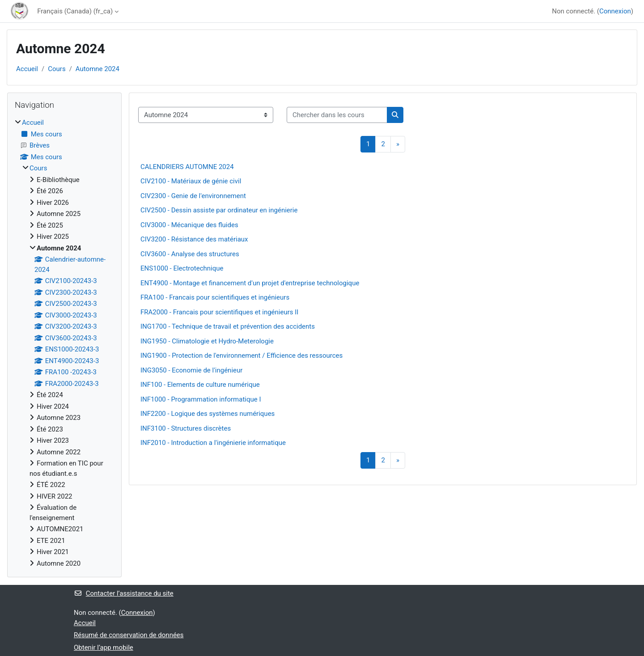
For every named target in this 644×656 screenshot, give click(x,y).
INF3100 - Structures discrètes (186, 428)
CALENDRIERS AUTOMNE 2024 (187, 167)
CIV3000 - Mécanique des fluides (189, 225)
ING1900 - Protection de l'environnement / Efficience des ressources (241, 356)
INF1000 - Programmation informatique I (201, 399)
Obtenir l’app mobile (104, 648)
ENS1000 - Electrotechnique (182, 268)
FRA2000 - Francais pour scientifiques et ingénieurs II (219, 312)
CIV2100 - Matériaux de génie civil (191, 181)
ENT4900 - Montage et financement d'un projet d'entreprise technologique (250, 283)
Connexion (615, 11)
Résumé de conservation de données (129, 635)
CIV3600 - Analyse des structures (190, 254)
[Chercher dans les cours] (337, 115)
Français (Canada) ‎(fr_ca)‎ (75, 11)
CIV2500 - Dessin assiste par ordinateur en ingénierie (219, 210)
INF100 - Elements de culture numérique (200, 385)
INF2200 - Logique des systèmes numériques (208, 414)
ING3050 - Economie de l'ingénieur (191, 370)
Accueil (27, 69)
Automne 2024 (97, 69)
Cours (57, 69)
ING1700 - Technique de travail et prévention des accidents (228, 326)
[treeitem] (64, 343)
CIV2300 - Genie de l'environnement (193, 196)
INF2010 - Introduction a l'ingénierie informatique (213, 443)
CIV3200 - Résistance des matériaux (194, 239)
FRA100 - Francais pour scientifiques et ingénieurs (215, 297)
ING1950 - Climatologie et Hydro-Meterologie (207, 341)
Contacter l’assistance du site (124, 593)
